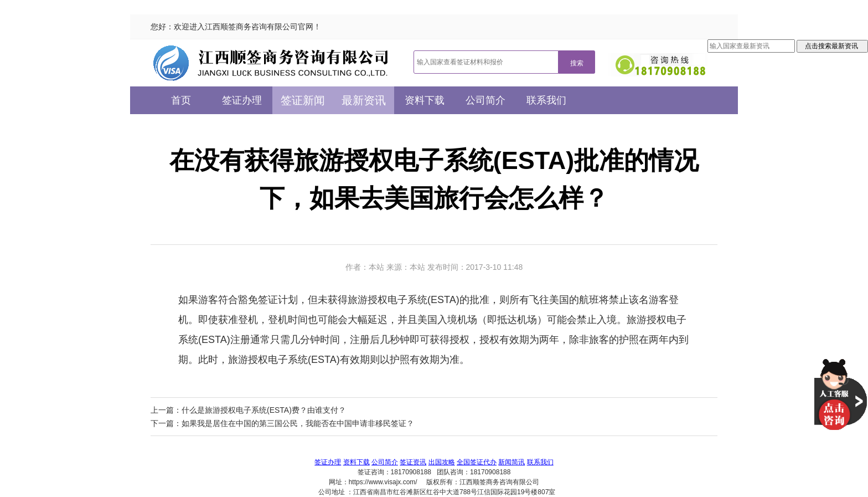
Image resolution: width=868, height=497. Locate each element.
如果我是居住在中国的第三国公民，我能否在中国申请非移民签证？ (298, 423)
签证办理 (242, 100)
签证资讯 (413, 462)
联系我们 (546, 100)
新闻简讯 (512, 462)
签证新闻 (303, 100)
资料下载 (425, 100)
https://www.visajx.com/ (383, 482)
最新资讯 (364, 100)
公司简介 (485, 100)
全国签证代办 (477, 462)
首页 (181, 100)
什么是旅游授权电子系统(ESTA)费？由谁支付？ (264, 410)
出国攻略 (442, 462)
